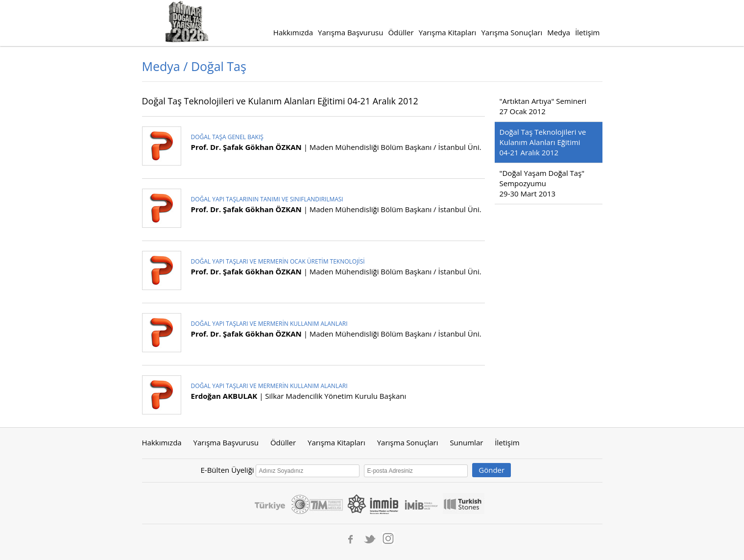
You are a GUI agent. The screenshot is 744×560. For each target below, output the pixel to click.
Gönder (492, 470)
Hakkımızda (293, 32)
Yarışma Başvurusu (350, 32)
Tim (326, 503)
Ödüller (401, 32)
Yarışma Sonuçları (512, 32)
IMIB (421, 503)
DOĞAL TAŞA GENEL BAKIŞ (227, 137)
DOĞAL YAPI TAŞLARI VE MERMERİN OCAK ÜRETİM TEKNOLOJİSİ (278, 261)
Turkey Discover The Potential (270, 503)
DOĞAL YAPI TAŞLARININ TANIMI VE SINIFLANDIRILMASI (267, 199)
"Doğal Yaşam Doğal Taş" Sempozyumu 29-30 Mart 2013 (542, 183)
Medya (559, 32)
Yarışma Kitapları (448, 32)
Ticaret (300, 503)
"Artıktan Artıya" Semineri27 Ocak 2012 (543, 106)
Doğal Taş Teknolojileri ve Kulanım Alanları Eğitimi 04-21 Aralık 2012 (543, 142)
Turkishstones (464, 503)
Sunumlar (466, 442)
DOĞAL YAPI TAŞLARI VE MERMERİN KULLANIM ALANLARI (269, 324)
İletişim (587, 32)
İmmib (374, 503)
